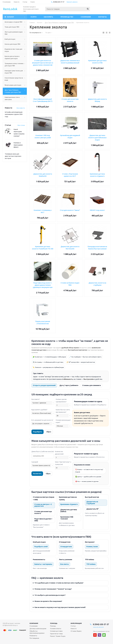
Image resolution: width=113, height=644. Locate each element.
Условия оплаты (56, 629)
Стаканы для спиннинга (91, 385)
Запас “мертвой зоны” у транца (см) (63, 463)
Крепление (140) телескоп (67, 518)
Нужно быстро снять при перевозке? (63, 411)
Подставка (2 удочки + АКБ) (43, 520)
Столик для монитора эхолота (43, 512)
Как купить (48, 17)
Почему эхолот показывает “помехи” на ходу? (53, 589)
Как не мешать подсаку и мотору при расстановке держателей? (60, 607)
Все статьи (21, 125)
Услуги (33, 17)
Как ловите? (36, 399)
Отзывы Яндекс (76, 631)
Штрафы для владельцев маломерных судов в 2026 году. (14, 114)
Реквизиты (33, 636)
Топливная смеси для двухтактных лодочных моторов (13, 156)
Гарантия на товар (56, 634)
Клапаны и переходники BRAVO (18, 145)
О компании (86, 17)
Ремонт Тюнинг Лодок (58, 636)
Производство (67, 17)
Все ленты (65, 564)
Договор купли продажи (38, 629)
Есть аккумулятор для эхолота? (42, 420)
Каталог (11, 17)
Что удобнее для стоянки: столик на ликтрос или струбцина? (59, 583)
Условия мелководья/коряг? (63, 421)
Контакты (102, 17)
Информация (76, 623)
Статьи (73, 626)
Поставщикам (34, 638)
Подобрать (38, 432)
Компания (34, 623)
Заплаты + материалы (43, 564)
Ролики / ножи (92, 547)
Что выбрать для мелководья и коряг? (50, 595)
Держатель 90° (92, 509)
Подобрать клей (41, 547)
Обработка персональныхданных (37, 632)
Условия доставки (56, 631)
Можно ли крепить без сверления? (48, 601)
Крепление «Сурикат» (69, 504)
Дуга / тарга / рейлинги (69, 385)
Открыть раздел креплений (44, 385)
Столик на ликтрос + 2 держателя (43, 505)
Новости (74, 629)
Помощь (54, 623)
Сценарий (35, 462)
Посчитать (37, 474)
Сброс (49, 432)
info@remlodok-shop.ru (10, 625)
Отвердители (66, 547)
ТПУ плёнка (91, 564)
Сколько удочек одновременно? (61, 400)
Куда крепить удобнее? (39, 410)
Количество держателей (59, 453)
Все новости (21, 108)
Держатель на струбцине (92, 503)
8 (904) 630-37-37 (59, 2)
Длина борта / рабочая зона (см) (43, 451)
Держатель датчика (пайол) (69, 511)
